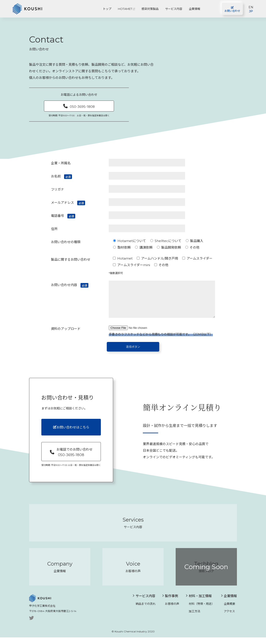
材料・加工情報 (199, 602)
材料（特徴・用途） (200, 610)
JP (251, 11)
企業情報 (194, 9)
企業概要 (228, 610)
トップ (107, 9)
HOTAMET (126, 9)
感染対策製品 (150, 9)
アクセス (228, 618)
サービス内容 (174, 9)
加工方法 (193, 618)
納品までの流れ (144, 610)
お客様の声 (171, 610)
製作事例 (170, 602)
